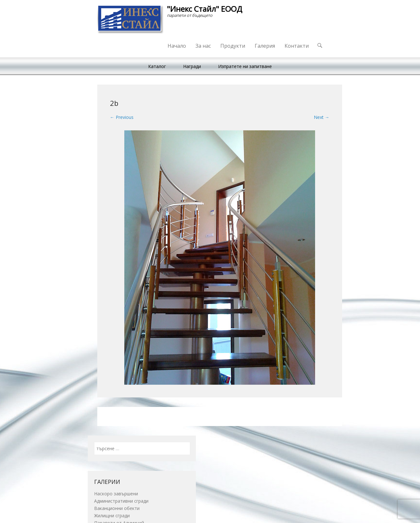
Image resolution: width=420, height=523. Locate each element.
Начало (177, 46)
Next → (322, 117)
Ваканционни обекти (117, 508)
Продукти (233, 46)
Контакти (297, 46)
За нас (203, 46)
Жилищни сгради (112, 516)
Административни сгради (121, 501)
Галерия (265, 46)
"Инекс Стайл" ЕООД (205, 9)
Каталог (157, 66)
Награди (192, 66)
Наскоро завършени (116, 494)
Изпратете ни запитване (245, 66)
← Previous (122, 117)
